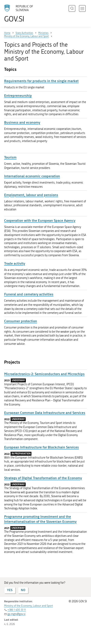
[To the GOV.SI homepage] (21, 14)
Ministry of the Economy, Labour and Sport (29, 606)
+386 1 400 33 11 (17, 610)
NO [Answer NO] (23, 590)
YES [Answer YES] (10, 590)
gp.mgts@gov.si (16, 614)
